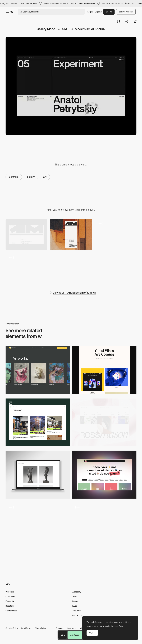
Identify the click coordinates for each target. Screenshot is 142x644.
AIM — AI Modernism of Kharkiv (83, 29)
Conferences (11, 611)
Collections (10, 596)
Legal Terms (26, 628)
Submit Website (126, 12)
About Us (76, 611)
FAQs (75, 606)
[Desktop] (26, 235)
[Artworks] (38, 370)
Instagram (71, 628)
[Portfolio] (38, 423)
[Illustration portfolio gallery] (104, 370)
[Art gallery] (38, 475)
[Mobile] (71, 235)
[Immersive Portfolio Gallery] (104, 527)
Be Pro (109, 12)
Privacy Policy (40, 628)
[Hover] (116, 235)
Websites (10, 592)
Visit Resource (76, 635)
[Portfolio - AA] (104, 475)
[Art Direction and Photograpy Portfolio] (38, 527)
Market (76, 601)
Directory (10, 606)
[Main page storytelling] (26, 269)
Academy (77, 592)
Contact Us (77, 615)
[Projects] (104, 423)
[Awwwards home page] (63, 635)
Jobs (74, 596)
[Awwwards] (12, 12)
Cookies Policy (12, 628)
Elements (10, 601)
